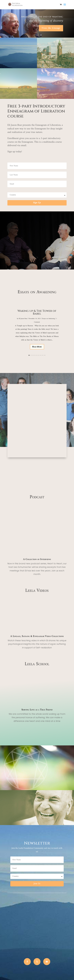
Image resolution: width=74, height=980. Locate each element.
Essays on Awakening (48, 319)
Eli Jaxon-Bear (23, 319)
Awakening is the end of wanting (42, 17)
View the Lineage (51, 28)
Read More (37, 347)
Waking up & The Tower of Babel (37, 312)
